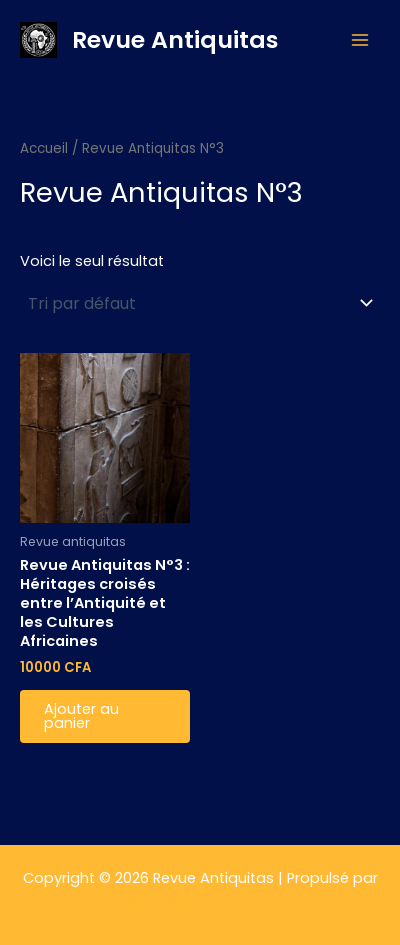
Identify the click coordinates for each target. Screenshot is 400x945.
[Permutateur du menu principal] (360, 40)
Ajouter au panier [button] (81, 716)
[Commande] (200, 303)
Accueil (44, 148)
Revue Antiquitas (175, 39)
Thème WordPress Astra (200, 902)
